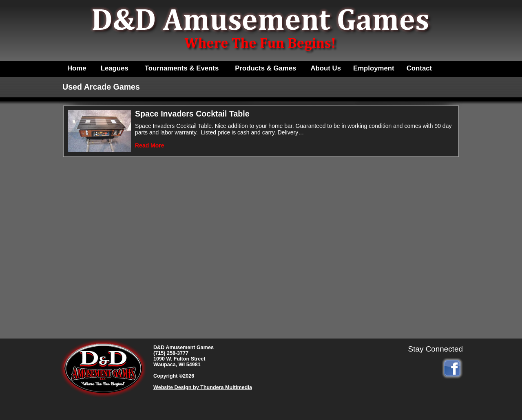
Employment (374, 68)
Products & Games (265, 68)
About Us (326, 68)
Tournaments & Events (182, 68)
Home (77, 68)
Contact (419, 68)
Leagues (115, 68)
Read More (150, 145)
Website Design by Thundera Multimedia (203, 387)
